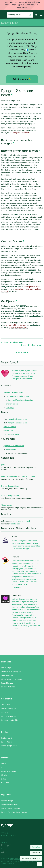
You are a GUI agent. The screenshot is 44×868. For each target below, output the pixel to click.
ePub (28, 521)
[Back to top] (39, 864)
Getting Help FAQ (7, 738)
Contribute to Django (9, 709)
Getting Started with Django (11, 672)
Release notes (11, 449)
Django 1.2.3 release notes (32, 345)
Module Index (12, 477)
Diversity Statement (8, 687)
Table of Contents (28, 477)
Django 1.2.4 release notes (13, 392)
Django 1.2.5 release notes (12, 342)
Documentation (10, 23)
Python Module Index (11, 434)
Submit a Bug (6, 712)
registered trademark (24, 861)
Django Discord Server (10, 486)
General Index (9, 431)
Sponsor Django (7, 801)
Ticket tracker (7, 505)
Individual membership (9, 720)
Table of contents (10, 427)
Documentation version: (31, 858)
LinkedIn (4, 779)
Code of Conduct (7, 683)
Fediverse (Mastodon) (9, 771)
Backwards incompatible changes (18, 396)
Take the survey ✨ (22, 79)
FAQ (3, 465)
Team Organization (8, 675)
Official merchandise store (11, 808)
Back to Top (22, 352)
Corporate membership (10, 805)
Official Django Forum (10, 496)
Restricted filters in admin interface (21, 400)
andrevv (7, 852)
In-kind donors (9, 835)
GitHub (4, 764)
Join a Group (6, 705)
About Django (6, 668)
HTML (19, 521)
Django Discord (7, 742)
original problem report (32, 287)
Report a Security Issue (10, 716)
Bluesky (4, 775)
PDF (24, 521)
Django (3, 15)
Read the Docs (15, 524)
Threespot (7, 845)
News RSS (5, 783)
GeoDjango (10, 408)
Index (3, 477)
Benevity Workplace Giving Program (14, 812)
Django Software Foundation (12, 679)
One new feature (12, 404)
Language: (36, 853)
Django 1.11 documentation (14, 446)
